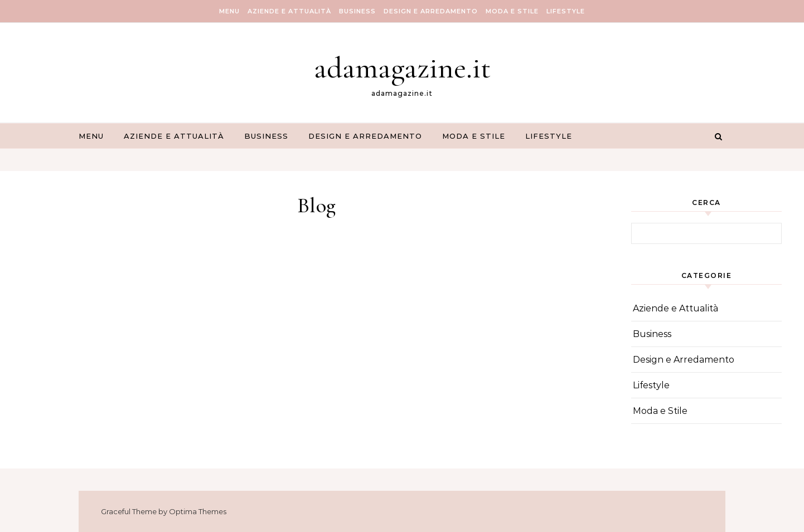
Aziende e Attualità (289, 11)
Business (357, 11)
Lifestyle (566, 11)
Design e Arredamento (431, 11)
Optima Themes (198, 511)
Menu (229, 11)
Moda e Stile (512, 11)
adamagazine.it (402, 68)
